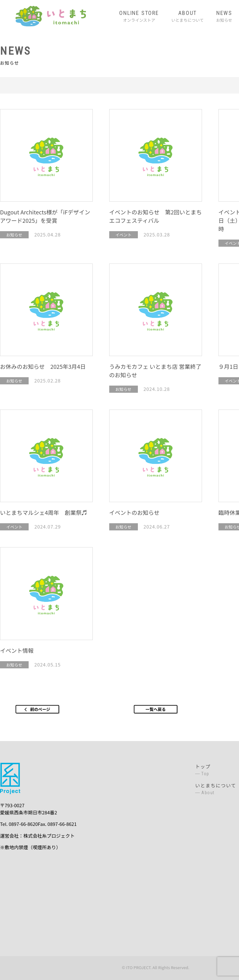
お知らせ (224, 16)
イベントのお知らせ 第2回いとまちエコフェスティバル (156, 216)
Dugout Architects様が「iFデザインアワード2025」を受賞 (45, 216)
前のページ (40, 709)
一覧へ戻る (155, 709)
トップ (216, 770)
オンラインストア (139, 16)
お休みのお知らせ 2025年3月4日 (43, 366)
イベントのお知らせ (134, 512)
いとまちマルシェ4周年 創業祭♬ (44, 512)
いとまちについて (188, 16)
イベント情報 (17, 650)
